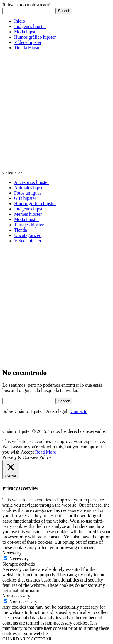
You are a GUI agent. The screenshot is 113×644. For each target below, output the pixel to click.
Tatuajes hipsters (30, 225)
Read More (46, 452)
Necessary (19, 559)
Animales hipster (30, 188)
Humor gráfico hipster (35, 37)
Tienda (21, 230)
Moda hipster (27, 32)
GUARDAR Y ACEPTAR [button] (27, 639)
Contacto (79, 411)
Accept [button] (27, 452)
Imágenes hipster (30, 26)
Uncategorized (28, 235)
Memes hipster (28, 214)
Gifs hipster (25, 198)
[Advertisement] (56, 112)
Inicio (20, 21)
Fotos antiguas (28, 193)
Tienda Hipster (28, 48)
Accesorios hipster (32, 182)
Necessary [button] (12, 553)
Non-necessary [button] (16, 596)
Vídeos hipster (28, 42)
